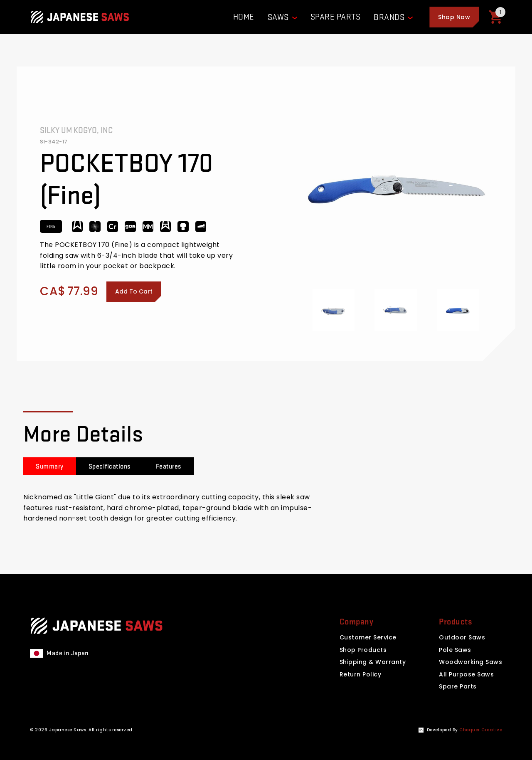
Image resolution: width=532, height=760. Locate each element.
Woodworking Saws (470, 662)
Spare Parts (458, 686)
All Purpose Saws (466, 674)
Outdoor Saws (462, 637)
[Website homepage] (80, 17)
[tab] (50, 466)
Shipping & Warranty (373, 662)
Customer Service (368, 637)
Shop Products (363, 650)
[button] (454, 17)
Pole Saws (455, 650)
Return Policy (361, 674)
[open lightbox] (334, 310)
